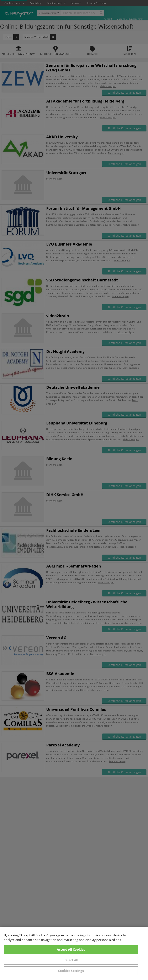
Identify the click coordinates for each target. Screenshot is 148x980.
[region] (74, 953)
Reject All (71, 960)
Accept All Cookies (71, 950)
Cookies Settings (71, 971)
